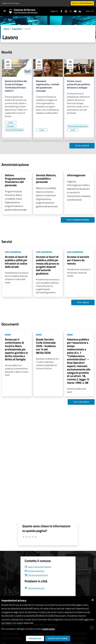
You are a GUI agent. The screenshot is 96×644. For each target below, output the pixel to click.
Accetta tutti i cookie (58, 638)
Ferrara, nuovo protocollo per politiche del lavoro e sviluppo (78, 84)
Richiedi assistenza (34, 571)
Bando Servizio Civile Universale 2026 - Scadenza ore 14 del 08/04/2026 (46, 346)
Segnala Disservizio (35, 588)
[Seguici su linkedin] (79, 11)
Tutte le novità (82, 146)
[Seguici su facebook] (60, 11)
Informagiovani (76, 175)
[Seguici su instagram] (65, 11)
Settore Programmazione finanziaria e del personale (15, 180)
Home (6, 29)
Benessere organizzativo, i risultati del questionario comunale (48, 86)
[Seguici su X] (70, 11)
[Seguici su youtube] (74, 11)
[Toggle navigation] (5, 11)
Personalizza (35, 638)
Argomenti (17, 29)
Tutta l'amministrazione (78, 220)
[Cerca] (93, 11)
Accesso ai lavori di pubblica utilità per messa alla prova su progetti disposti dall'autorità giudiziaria (48, 265)
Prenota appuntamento (36, 575)
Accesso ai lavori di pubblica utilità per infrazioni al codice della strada (16, 262)
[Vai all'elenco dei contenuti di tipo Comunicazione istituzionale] (78, 126)
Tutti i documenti (81, 402)
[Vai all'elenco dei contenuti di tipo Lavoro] (11, 123)
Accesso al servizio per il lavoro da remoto (78, 260)
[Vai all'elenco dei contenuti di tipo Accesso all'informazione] (14, 130)
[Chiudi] (93, 600)
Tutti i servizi (83, 302)
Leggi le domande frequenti (38, 567)
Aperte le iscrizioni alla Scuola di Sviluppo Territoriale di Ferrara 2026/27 (16, 86)
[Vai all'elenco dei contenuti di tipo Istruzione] (11, 126)
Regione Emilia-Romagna (11, 3)
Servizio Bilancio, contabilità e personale (46, 179)
